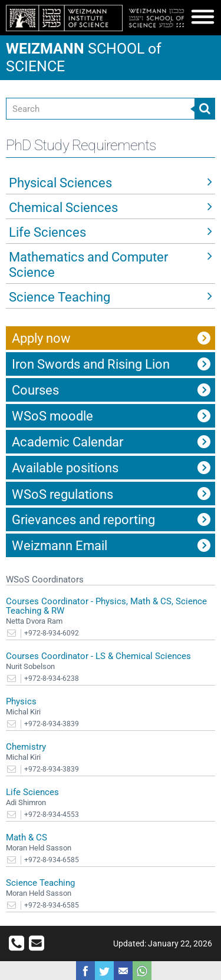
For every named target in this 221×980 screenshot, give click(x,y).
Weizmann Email (60, 546)
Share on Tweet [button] (104, 971)
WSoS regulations (62, 494)
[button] (203, 20)
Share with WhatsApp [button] (142, 971)
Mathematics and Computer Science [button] (88, 265)
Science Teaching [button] (60, 297)
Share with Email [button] (123, 971)
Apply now (41, 338)
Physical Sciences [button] (60, 183)
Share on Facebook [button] (85, 971)
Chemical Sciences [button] (63, 208)
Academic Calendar (67, 442)
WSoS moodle (52, 416)
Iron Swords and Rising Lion (91, 364)
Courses (35, 390)
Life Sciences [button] (47, 232)
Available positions (65, 468)
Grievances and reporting (83, 520)
